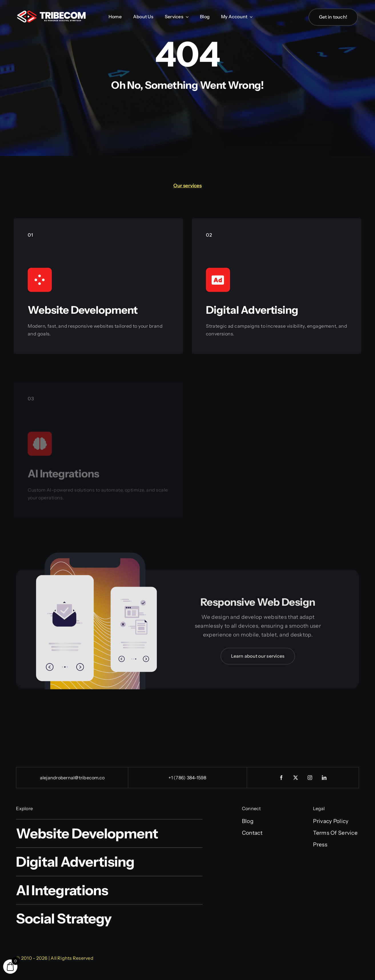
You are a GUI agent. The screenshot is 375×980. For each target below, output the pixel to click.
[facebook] (281, 778)
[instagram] (310, 778)
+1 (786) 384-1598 (187, 778)
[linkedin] (324, 778)
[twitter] (296, 778)
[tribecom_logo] (51, 13)
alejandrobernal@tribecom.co (72, 778)
